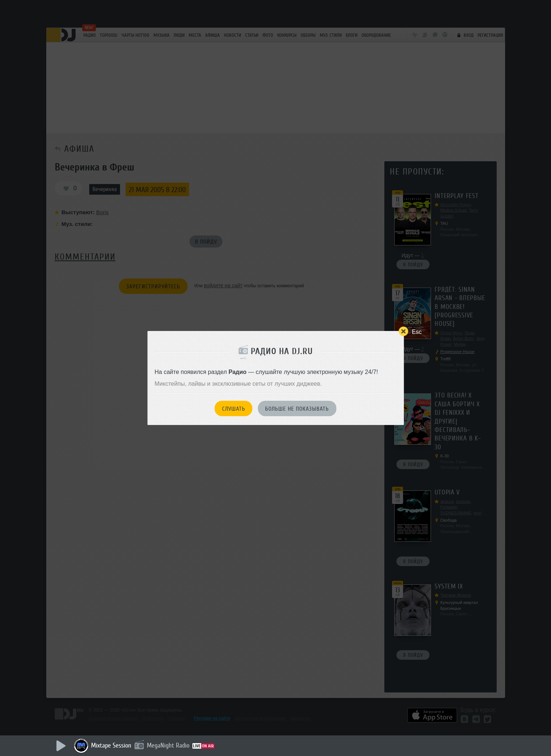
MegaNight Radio (168, 745)
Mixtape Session (111, 745)
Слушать (234, 409)
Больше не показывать (297, 409)
